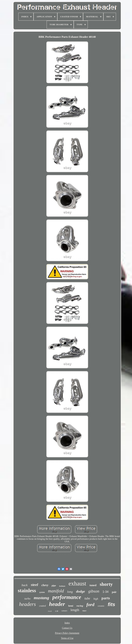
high (96, 599)
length (75, 610)
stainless (27, 591)
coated (42, 606)
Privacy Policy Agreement (67, 633)
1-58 (57, 611)
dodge (80, 591)
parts (106, 598)
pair (114, 592)
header (57, 604)
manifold (56, 591)
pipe (54, 586)
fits (111, 604)
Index (67, 623)
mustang (42, 598)
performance (67, 597)
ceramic (101, 606)
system (42, 592)
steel (35, 585)
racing (80, 606)
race (84, 611)
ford (90, 605)
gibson (94, 591)
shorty (106, 584)
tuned (93, 585)
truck (50, 611)
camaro (64, 611)
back (25, 585)
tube (87, 598)
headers (28, 604)
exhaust (77, 584)
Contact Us (67, 628)
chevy (45, 585)
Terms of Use (67, 638)
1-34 (106, 592)
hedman (62, 586)
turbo (28, 599)
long (70, 592)
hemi (71, 606)
